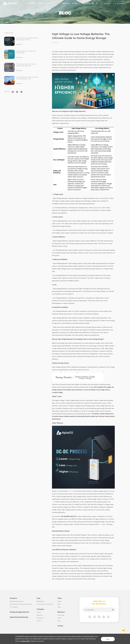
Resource (61, 612)
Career (39, 621)
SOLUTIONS (32, 3)
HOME (7, 22)
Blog (16, 22)
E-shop (60, 626)
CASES (40, 3)
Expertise (40, 615)
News (59, 601)
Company (40, 609)
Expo (59, 604)
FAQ (59, 621)
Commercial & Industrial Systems (21, 604)
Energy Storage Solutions (20, 612)
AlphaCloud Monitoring (19, 617)
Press (60, 598)
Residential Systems (16, 601)
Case (38, 598)
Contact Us (40, 618)
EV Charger (14, 607)
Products (13, 598)
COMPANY (49, 3)
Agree (107, 639)
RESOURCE (66, 3)
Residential (40, 601)
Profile (39, 612)
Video (59, 618)
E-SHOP (75, 3)
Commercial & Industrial (45, 604)
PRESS (57, 3)
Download (61, 615)
